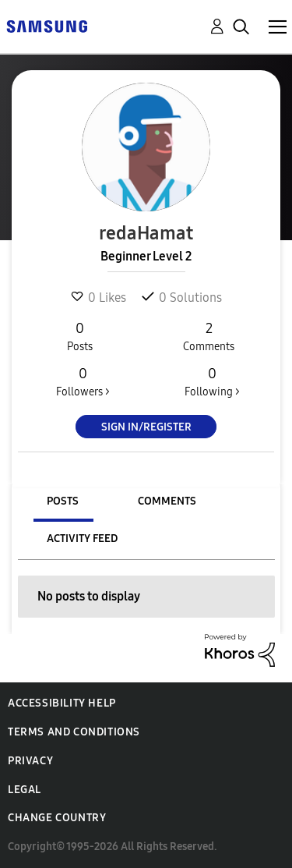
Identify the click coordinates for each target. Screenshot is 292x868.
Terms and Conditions (74, 732)
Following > (212, 381)
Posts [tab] (63, 501)
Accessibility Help (62, 703)
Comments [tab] (167, 501)
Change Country (57, 818)
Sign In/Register (146, 427)
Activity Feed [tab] (82, 539)
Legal (25, 790)
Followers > (83, 381)
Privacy (30, 761)
